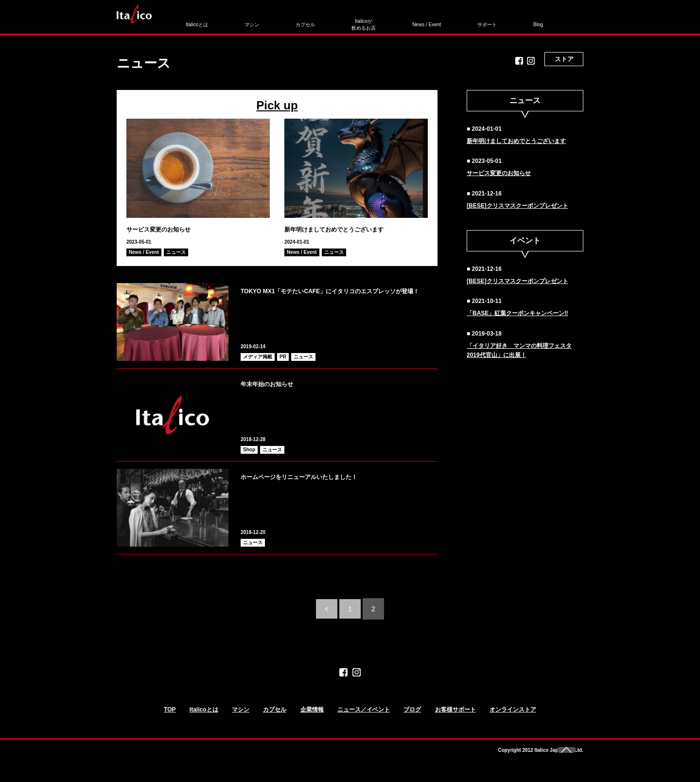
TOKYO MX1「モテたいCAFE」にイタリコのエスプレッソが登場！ (336, 297)
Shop (249, 450)
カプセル (281, 21)
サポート (428, 21)
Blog (464, 21)
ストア (564, 22)
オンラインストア (513, 718)
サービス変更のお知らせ (169, 229)
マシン (242, 21)
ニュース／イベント (364, 718)
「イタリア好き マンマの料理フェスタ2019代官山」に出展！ (519, 350)
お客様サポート (455, 718)
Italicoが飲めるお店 (326, 21)
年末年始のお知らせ (284, 383)
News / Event (379, 21)
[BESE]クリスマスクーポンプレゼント (517, 206)
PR (283, 357)
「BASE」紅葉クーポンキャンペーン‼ (517, 313)
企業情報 (312, 718)
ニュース (176, 252)
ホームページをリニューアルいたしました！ (338, 476)
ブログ (412, 718)
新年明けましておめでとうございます (350, 229)
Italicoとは (200, 21)
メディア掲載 (258, 357)
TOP (170, 718)
